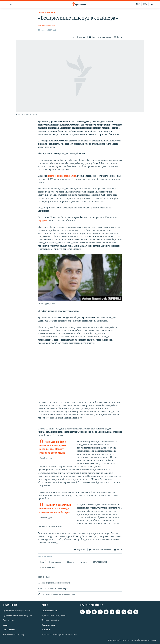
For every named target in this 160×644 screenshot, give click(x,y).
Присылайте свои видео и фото (17, 611)
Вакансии (46, 630)
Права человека (46, 13)
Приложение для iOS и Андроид (17, 616)
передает (42, 221)
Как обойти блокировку (14, 635)
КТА (145, 4)
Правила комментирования (54, 616)
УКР (138, 4)
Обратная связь (48, 625)
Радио (6, 625)
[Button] (80, 37)
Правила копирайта (50, 620)
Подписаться (9, 620)
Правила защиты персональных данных (59, 635)
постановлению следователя (62, 176)
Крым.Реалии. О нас (50, 611)
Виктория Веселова (46, 25)
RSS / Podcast (9, 630)
